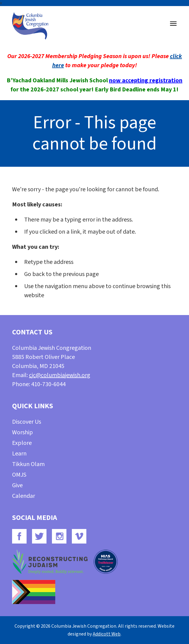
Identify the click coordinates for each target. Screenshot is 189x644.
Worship (22, 432)
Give (17, 485)
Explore (22, 443)
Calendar (24, 496)
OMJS (19, 475)
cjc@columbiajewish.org (60, 375)
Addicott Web (107, 634)
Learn (19, 454)
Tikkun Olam (28, 464)
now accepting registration (146, 80)
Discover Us (27, 422)
